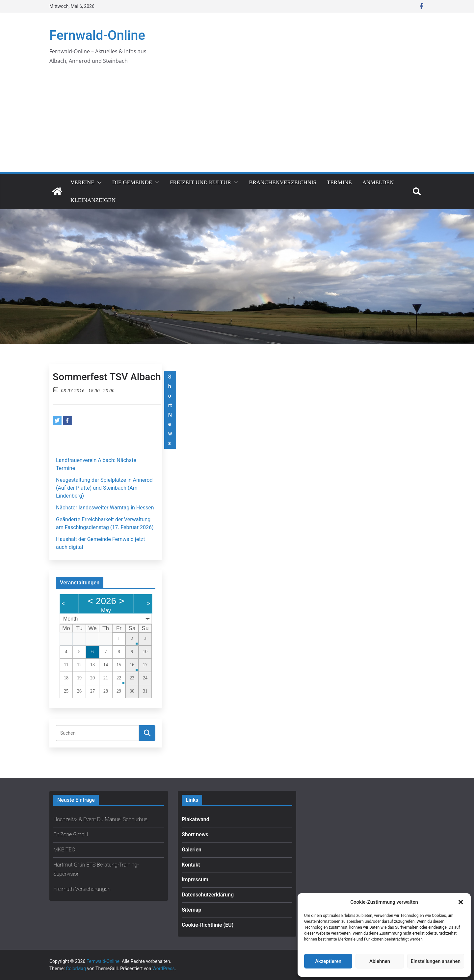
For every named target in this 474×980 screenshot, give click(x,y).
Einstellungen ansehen (436, 961)
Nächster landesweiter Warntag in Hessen (105, 508)
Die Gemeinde (132, 182)
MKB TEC (64, 850)
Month (70, 619)
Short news (195, 834)
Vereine (82, 182)
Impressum (195, 880)
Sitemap (191, 910)
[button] (461, 902)
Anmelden (378, 182)
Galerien (192, 850)
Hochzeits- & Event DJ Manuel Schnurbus (100, 819)
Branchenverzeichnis (283, 182)
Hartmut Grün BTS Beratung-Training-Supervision (96, 870)
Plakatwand (196, 819)
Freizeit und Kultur (200, 182)
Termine (339, 182)
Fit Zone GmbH (71, 834)
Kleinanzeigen (93, 200)
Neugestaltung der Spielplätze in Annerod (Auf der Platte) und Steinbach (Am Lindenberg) (104, 488)
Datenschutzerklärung (208, 895)
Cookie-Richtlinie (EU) (208, 925)
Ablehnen (380, 961)
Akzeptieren (328, 961)
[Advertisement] (237, 123)
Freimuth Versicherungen (82, 889)
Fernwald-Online (97, 35)
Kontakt (191, 865)
